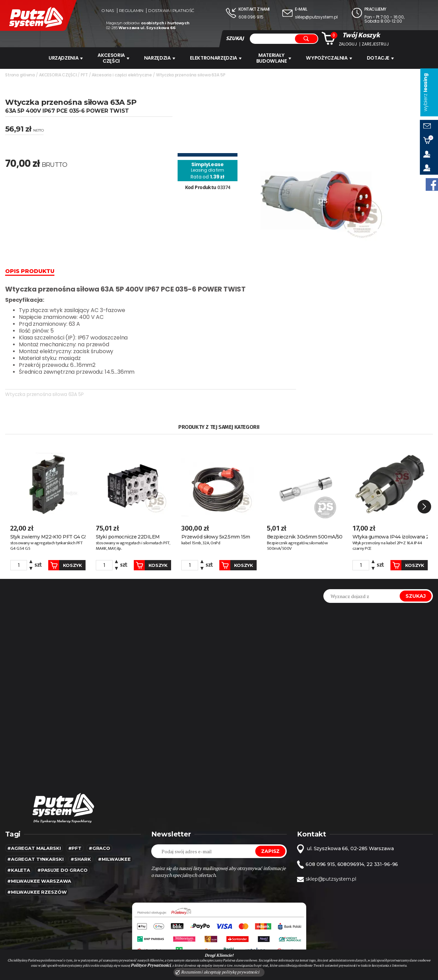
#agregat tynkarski (35, 848)
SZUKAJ (235, 38)
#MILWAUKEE (114, 848)
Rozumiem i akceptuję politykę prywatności (217, 972)
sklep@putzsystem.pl (316, 17)
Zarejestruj (375, 44)
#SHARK (81, 848)
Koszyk (62, 554)
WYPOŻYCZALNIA (330, 58)
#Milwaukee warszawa (39, 870)
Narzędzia (160, 58)
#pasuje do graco (62, 859)
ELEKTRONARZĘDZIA (217, 58)
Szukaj (416, 585)
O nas (108, 11)
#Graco (99, 837)
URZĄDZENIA (65, 58)
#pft (75, 837)
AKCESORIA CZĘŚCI (113, 58)
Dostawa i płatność (171, 11)
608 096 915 (251, 17)
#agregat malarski (34, 837)
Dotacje (382, 58)
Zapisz (270, 840)
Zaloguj (348, 44)
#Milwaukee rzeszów (37, 881)
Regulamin (131, 11)
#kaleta (19, 859)
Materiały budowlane (275, 58)
